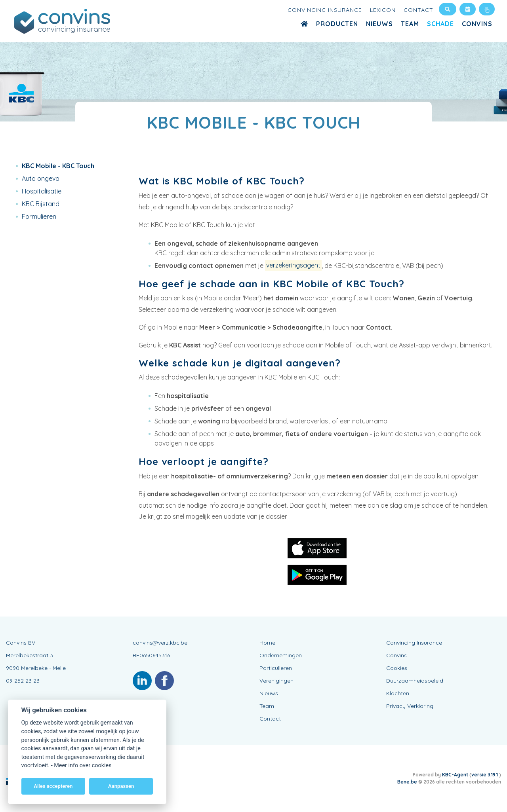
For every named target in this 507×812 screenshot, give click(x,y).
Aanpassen (121, 786)
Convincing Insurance (325, 10)
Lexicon (383, 10)
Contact (418, 10)
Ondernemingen (281, 655)
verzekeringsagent (293, 266)
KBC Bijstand (41, 204)
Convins (477, 24)
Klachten (398, 693)
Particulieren (276, 668)
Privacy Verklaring (410, 706)
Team (410, 24)
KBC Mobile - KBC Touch (58, 166)
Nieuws (379, 24)
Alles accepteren (53, 786)
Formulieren (39, 216)
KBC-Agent (455, 775)
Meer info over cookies (83, 766)
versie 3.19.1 (485, 775)
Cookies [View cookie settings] (397, 668)
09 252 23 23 (23, 681)
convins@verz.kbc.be (160, 643)
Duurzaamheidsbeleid (415, 681)
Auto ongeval (41, 178)
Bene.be (407, 782)
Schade (440, 24)
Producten (337, 24)
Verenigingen (276, 681)
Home (267, 643)
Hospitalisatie (42, 191)
